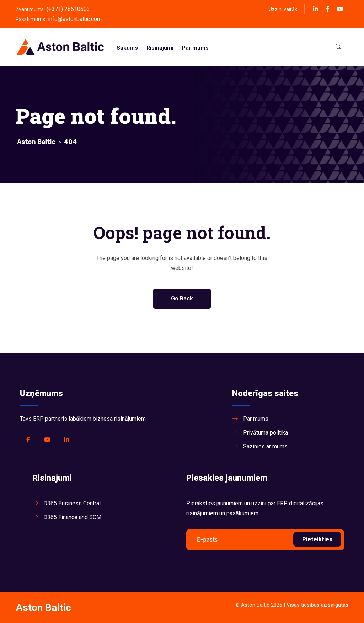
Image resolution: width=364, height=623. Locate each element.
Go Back (182, 299)
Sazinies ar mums (265, 446)
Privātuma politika (266, 433)
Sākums (127, 48)
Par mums (195, 48)
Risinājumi (160, 48)
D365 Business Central (72, 503)
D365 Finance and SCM (72, 517)
